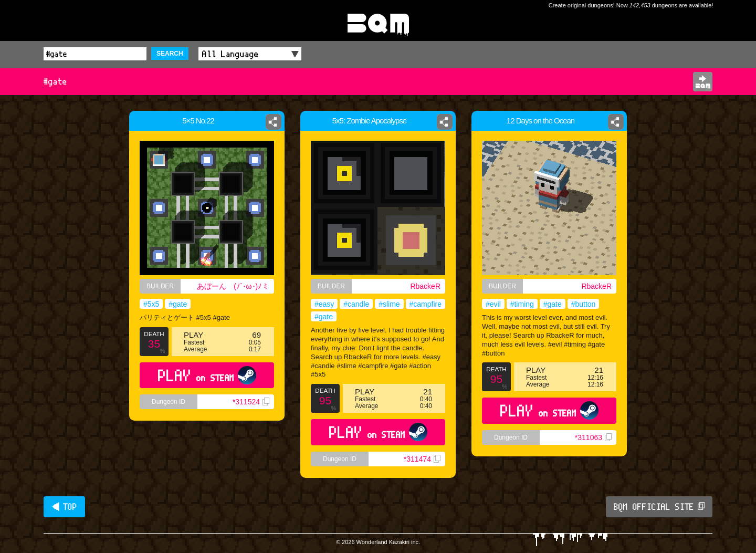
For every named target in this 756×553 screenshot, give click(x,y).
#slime (389, 304)
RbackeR (425, 286)
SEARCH (170, 54)
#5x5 (151, 304)
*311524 (251, 402)
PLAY (207, 375)
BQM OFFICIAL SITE (659, 507)
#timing (522, 304)
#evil (493, 304)
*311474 (422, 459)
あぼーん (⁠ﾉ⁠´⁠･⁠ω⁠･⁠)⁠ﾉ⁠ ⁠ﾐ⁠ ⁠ (233, 286)
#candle (356, 304)
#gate (178, 304)
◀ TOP (64, 507)
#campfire (426, 304)
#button (584, 304)
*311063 (593, 437)
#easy (324, 304)
